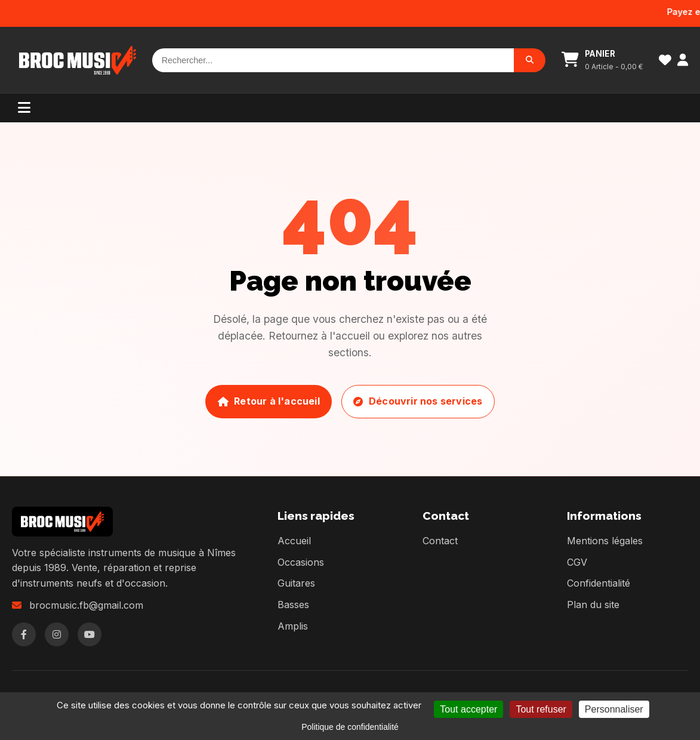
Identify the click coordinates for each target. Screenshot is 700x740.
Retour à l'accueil (269, 401)
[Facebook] (24, 634)
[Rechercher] (333, 60)
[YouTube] (90, 634)
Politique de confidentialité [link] (350, 727)
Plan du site (593, 605)
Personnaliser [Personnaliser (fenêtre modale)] (614, 709)
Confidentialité (599, 583)
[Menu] (24, 108)
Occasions (301, 562)
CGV (577, 562)
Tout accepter (468, 709)
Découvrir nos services (418, 401)
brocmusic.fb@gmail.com (86, 605)
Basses (293, 605)
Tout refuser (541, 709)
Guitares (296, 583)
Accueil (294, 541)
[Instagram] (57, 634)
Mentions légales (605, 541)
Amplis (293, 626)
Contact (440, 541)
